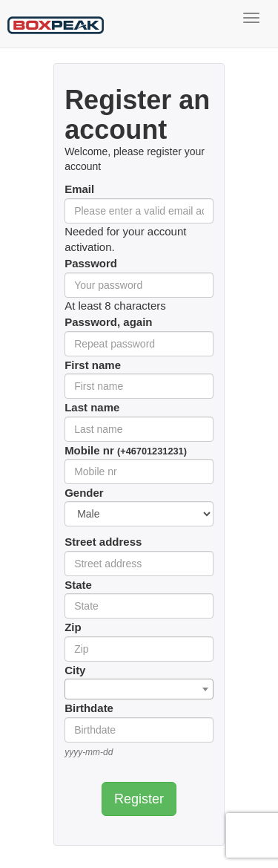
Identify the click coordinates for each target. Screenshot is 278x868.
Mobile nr (126, 450)
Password (91, 263)
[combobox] (139, 689)
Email (79, 189)
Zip (73, 627)
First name (93, 365)
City (75, 670)
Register (139, 799)
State (78, 585)
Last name (92, 407)
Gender (84, 493)
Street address (103, 542)
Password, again (108, 322)
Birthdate (89, 708)
